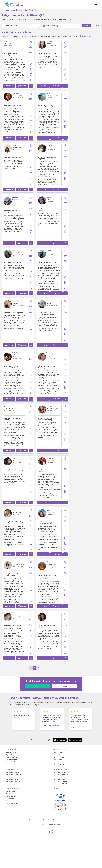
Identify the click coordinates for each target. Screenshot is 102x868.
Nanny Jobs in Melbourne (61, 774)
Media (39, 820)
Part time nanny (11, 794)
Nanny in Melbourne (59, 755)
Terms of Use (47, 820)
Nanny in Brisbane (59, 757)
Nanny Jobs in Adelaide (60, 784)
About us (66, 820)
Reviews (32, 820)
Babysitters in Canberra (13, 781)
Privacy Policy (57, 820)
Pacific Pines (33, 10)
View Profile (9, 86)
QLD (26, 10)
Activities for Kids (11, 762)
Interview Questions (12, 757)
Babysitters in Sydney (12, 772)
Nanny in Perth (58, 760)
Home (7, 10)
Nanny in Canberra (59, 762)
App (25, 820)
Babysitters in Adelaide (13, 784)
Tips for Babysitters (12, 755)
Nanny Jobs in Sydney (60, 772)
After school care (11, 801)
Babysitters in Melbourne (14, 774)
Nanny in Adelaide (59, 764)
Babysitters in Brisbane (13, 777)
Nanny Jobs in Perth (59, 779)
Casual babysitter (11, 796)
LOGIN (65, 686)
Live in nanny (10, 799)
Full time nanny (11, 792)
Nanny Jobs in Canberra (61, 781)
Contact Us (75, 820)
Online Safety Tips (11, 760)
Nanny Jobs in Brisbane (60, 777)
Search (12, 10)
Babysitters (20, 10)
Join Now (70, 19)
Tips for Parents (11, 753)
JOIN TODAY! (37, 686)
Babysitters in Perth (12, 779)
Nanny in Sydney (58, 753)
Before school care (12, 803)
